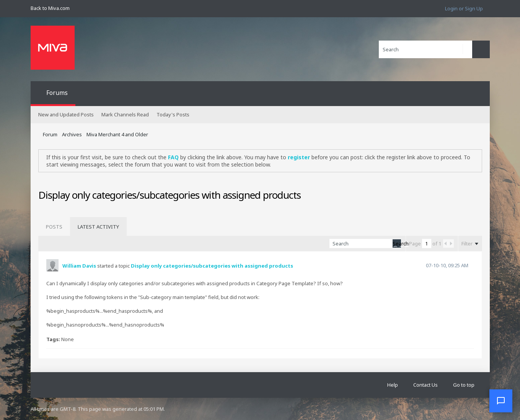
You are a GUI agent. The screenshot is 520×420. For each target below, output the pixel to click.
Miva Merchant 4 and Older (117, 134)
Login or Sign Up (464, 8)
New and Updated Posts (66, 114)
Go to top (464, 385)
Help (393, 385)
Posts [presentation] (54, 227)
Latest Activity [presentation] (98, 227)
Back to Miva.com (50, 8)
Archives (72, 134)
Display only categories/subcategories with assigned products (212, 266)
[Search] (425, 49)
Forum (50, 134)
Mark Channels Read (125, 114)
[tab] (54, 227)
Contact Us (425, 385)
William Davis (79, 266)
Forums (57, 93)
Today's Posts (173, 114)
